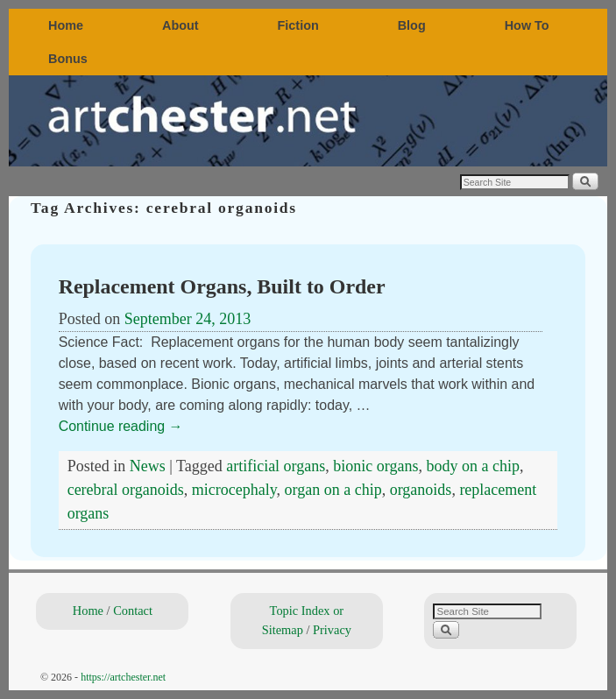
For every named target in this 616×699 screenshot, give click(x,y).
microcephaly (234, 490)
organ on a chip (333, 490)
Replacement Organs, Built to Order (222, 286)
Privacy (332, 630)
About (181, 25)
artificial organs (276, 466)
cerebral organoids (126, 490)
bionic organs (375, 466)
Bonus (68, 59)
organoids (421, 490)
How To (527, 25)
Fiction (298, 25)
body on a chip (472, 466)
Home (66, 25)
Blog (412, 25)
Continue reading (121, 426)
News (148, 466)
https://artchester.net (123, 677)
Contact (133, 611)
